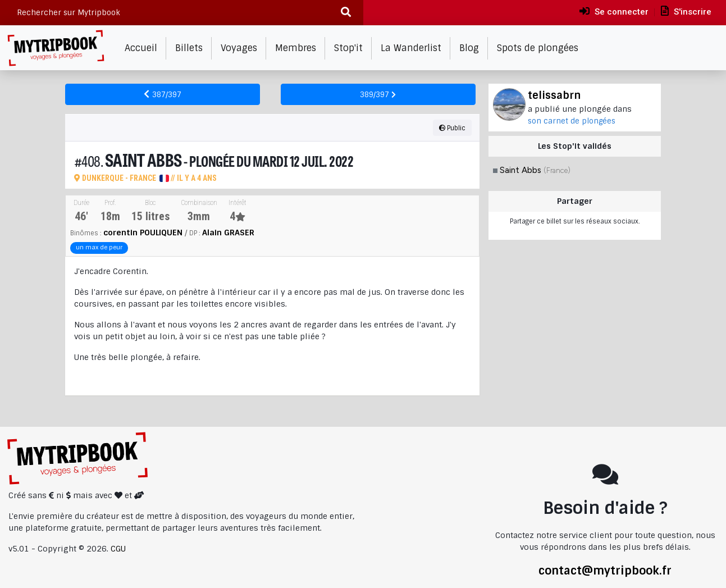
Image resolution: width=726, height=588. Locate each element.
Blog (469, 48)
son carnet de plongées (572, 121)
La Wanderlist (411, 48)
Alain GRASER (228, 233)
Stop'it (348, 48)
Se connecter (614, 11)
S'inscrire (686, 11)
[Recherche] (346, 13)
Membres (296, 48)
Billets (189, 48)
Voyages (239, 48)
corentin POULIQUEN (143, 233)
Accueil (141, 48)
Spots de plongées (538, 48)
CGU (118, 549)
